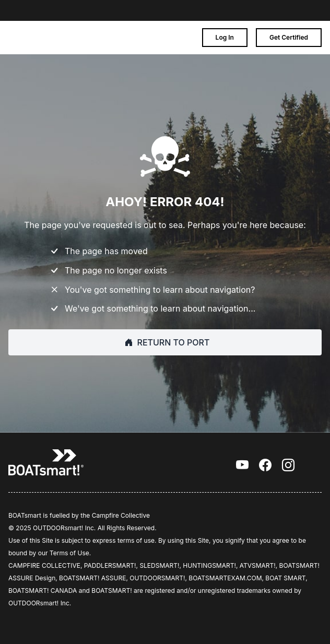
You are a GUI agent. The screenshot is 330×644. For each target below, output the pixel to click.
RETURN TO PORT (165, 342)
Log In (225, 37)
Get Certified (289, 37)
